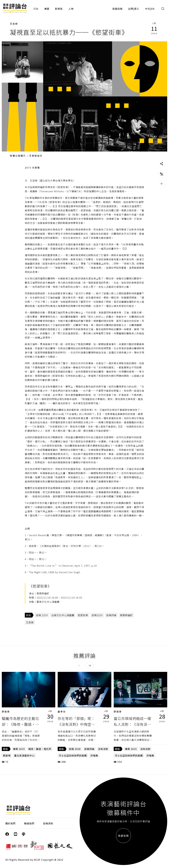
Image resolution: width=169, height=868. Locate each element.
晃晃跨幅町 (126, 615)
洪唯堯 (94, 755)
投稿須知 (48, 823)
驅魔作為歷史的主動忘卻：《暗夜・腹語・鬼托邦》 (20, 724)
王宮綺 (14, 24)
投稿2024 (97, 615)
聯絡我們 (29, 823)
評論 (36, 9)
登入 (137, 9)
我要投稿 (117, 9)
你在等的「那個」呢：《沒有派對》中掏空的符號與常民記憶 (76, 724)
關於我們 (10, 823)
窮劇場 (7, 755)
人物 (71, 9)
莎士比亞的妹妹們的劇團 (73, 755)
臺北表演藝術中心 (24, 755)
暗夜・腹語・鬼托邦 (40, 749)
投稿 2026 (75, 749)
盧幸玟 (62, 711)
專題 (47, 9)
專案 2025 (19, 749)
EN (153, 9)
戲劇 (29, 615)
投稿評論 (111, 615)
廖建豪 (6, 711)
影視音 (59, 9)
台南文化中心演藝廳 (63, 615)
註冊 (131, 9)
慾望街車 (83, 615)
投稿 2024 (42, 615)
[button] (79, 666)
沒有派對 (103, 749)
